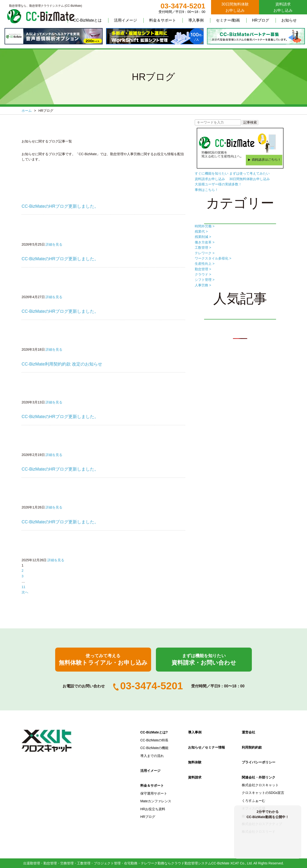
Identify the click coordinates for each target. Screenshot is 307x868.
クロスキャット (47, 741)
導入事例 (196, 20)
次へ (25, 592)
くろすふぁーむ (254, 801)
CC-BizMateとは (88, 20)
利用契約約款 (252, 747)
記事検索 (250, 122)
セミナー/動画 (228, 20)
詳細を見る (54, 244)
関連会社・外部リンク (259, 777)
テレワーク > (205, 253)
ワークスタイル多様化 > (213, 258)
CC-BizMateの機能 (154, 748)
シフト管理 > (205, 280)
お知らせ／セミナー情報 (207, 747)
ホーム (27, 111)
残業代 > (201, 231)
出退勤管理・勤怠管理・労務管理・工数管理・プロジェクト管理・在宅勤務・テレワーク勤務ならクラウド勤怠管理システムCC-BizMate (126, 863)
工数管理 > (203, 248)
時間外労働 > (205, 226)
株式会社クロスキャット (260, 785)
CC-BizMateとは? (154, 732)
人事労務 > (203, 285)
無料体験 (195, 762)
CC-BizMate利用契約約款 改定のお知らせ (62, 364)
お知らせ (289, 20)
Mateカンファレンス (156, 801)
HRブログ (261, 20)
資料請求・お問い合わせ (204, 660)
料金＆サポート (163, 20)
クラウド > (203, 274)
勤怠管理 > (203, 269)
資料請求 (195, 777)
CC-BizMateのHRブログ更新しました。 (60, 206)
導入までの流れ (152, 756)
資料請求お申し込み (283, 7)
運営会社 (248, 732)
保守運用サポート (154, 793)
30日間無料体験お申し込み (235, 7)
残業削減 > (203, 237)
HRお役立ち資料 (153, 809)
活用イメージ (125, 20)
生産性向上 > (205, 264)
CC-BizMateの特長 (154, 740)
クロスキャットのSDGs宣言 (263, 793)
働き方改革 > (205, 242)
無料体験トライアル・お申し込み (103, 660)
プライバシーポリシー (259, 762)
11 (24, 587)
